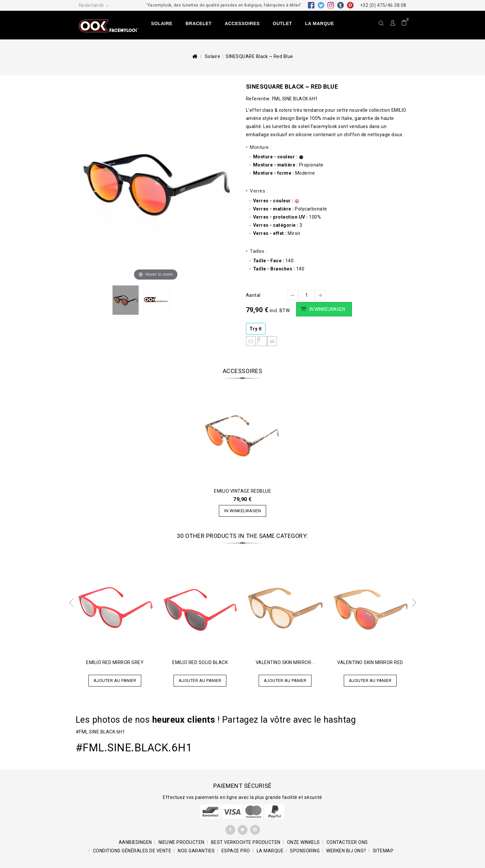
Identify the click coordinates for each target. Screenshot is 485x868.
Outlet (282, 23)
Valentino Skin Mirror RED (370, 662)
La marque (319, 23)
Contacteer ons (347, 842)
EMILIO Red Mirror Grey (115, 662)
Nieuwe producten (182, 842)
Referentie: (258, 99)
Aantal (253, 295)
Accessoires (242, 23)
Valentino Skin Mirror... (285, 662)
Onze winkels (303, 842)
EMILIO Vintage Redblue (242, 491)
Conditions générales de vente (132, 851)
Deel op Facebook (262, 341)
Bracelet (199, 23)
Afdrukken (272, 341)
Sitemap (383, 851)
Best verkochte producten (246, 842)
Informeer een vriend (251, 341)
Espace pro (236, 851)
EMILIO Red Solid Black (200, 662)
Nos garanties (196, 851)
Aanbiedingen (135, 842)
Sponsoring (305, 851)
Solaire (162, 23)
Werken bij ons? (346, 851)
